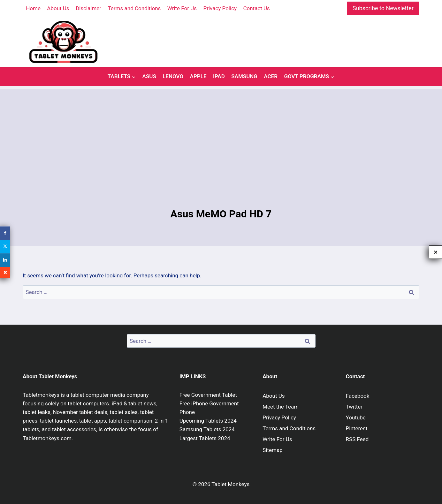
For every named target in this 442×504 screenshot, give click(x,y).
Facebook (358, 396)
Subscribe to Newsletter (383, 8)
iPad (219, 76)
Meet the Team (281, 407)
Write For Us (182, 8)
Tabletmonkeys (41, 395)
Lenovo (173, 76)
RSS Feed (357, 439)
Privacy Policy (220, 8)
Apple (198, 76)
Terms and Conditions (134, 8)
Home (33, 8)
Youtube (356, 417)
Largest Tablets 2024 (205, 438)
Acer (271, 76)
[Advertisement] (221, 134)
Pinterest (357, 428)
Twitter (354, 407)
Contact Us (256, 8)
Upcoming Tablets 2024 (208, 421)
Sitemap (273, 450)
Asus (149, 76)
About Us (58, 8)
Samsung (244, 76)
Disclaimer (88, 8)
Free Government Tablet (208, 395)
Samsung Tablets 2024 (207, 429)
